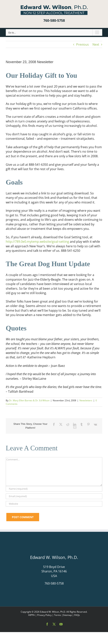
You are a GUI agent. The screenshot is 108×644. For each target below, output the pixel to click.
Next (96, 44)
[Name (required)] (54, 489)
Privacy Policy (44, 615)
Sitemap (67, 615)
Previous (82, 44)
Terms (58, 615)
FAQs (77, 615)
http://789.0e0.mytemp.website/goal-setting (37, 242)
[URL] (54, 504)
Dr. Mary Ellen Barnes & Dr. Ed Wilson (29, 400)
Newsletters (86, 400)
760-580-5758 (54, 20)
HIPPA (31, 615)
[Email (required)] (54, 496)
